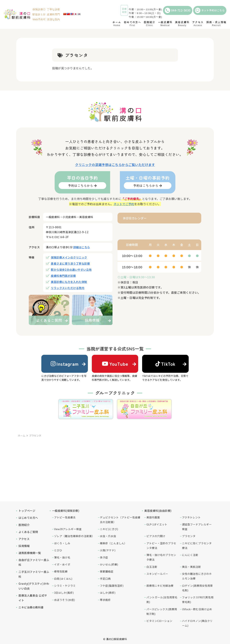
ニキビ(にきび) (109, 529)
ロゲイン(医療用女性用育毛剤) (197, 588)
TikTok (165, 364)
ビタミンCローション (159, 621)
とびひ (58, 550)
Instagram (65, 364)
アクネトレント (191, 517)
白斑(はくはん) (63, 579)
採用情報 (24, 546)
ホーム (22, 436)
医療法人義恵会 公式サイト (33, 598)
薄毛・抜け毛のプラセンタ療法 (161, 557)
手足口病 (105, 579)
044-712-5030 (178, 10)
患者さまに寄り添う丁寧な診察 (70, 263)
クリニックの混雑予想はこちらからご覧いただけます (115, 165)
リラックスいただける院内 (68, 288)
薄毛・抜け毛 (62, 557)
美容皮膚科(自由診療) (158, 511)
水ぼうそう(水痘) (65, 600)
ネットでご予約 (124, 204)
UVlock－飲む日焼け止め (197, 609)
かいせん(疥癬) (109, 564)
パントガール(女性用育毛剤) (162, 600)
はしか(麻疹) (108, 593)
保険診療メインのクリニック (69, 257)
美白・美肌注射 (191, 567)
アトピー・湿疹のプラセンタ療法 (161, 545)
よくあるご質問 (28, 532)
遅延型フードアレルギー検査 (197, 527)
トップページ (27, 511)
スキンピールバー (157, 574)
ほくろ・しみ (62, 543)
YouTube (115, 364)
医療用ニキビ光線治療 (160, 586)
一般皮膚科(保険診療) (66, 511)
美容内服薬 (153, 517)
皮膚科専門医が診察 (63, 276)
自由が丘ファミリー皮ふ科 (34, 562)
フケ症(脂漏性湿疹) (112, 586)
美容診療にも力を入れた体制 (69, 282)
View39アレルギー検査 (68, 529)
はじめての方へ (28, 518)
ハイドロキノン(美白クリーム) (197, 623)
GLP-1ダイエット (157, 524)
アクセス (24, 539)
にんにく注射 (190, 555)
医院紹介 (24, 525)
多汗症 (104, 557)
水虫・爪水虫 (108, 536)
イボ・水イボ (62, 564)
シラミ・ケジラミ (65, 586)
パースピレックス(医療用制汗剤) (162, 611)
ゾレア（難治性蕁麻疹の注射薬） (74, 536)
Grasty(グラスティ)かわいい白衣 (34, 586)
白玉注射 (152, 567)
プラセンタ (189, 536)
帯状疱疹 (105, 600)
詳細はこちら (82, 247)
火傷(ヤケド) (108, 550)
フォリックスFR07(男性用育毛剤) (198, 600)
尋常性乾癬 (61, 571)
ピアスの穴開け (156, 536)
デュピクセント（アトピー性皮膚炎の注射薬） (120, 520)
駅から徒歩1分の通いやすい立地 (71, 270)
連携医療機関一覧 (30, 553)
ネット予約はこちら (210, 10)
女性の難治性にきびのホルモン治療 (197, 576)
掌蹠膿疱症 (107, 571)
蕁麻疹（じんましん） (113, 543)
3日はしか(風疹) (64, 593)
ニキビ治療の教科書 (31, 607)
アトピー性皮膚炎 (65, 517)
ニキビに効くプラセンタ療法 (197, 545)
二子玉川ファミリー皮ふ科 (34, 574)
